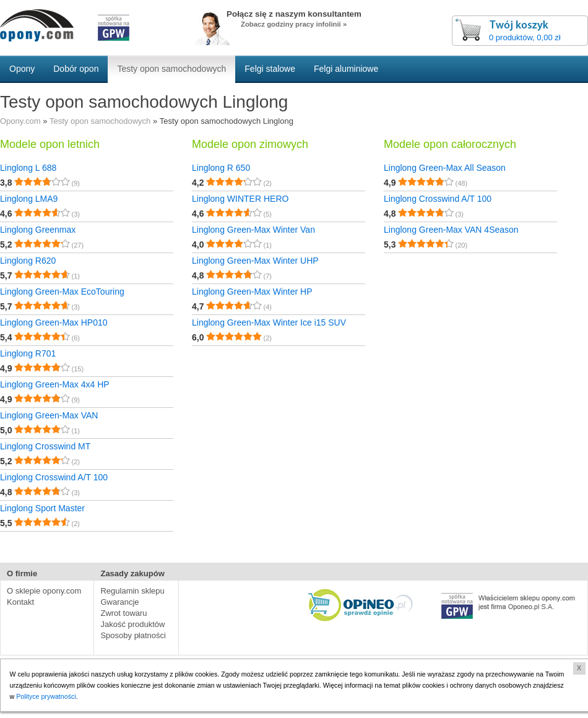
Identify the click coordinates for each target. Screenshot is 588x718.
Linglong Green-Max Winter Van (253, 230)
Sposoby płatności (133, 635)
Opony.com (20, 121)
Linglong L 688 (28, 168)
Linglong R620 (28, 261)
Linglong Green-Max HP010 (54, 322)
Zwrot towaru (123, 613)
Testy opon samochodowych (100, 121)
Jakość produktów (132, 624)
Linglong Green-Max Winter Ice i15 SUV (269, 322)
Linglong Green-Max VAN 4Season (451, 230)
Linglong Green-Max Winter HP (252, 292)
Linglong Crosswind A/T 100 (54, 477)
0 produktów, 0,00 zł (525, 37)
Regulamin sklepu (132, 591)
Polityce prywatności (47, 696)
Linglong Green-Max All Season (445, 168)
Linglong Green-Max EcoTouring (62, 292)
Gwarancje (119, 602)
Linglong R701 (28, 353)
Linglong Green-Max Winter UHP (255, 261)
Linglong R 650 (221, 168)
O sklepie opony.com (44, 591)
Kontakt (20, 602)
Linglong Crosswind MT (45, 446)
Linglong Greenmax (38, 230)
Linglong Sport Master (42, 508)
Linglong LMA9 (29, 199)
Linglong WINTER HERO (240, 199)
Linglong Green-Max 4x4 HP (55, 384)
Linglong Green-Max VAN (49, 415)
